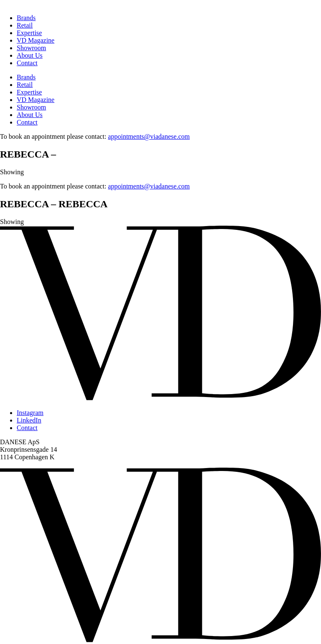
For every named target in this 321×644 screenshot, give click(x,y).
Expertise (29, 33)
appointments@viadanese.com (149, 136)
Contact (27, 63)
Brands (26, 18)
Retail (25, 25)
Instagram (30, 413)
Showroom (31, 48)
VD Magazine (36, 40)
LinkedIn (29, 420)
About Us (30, 55)
